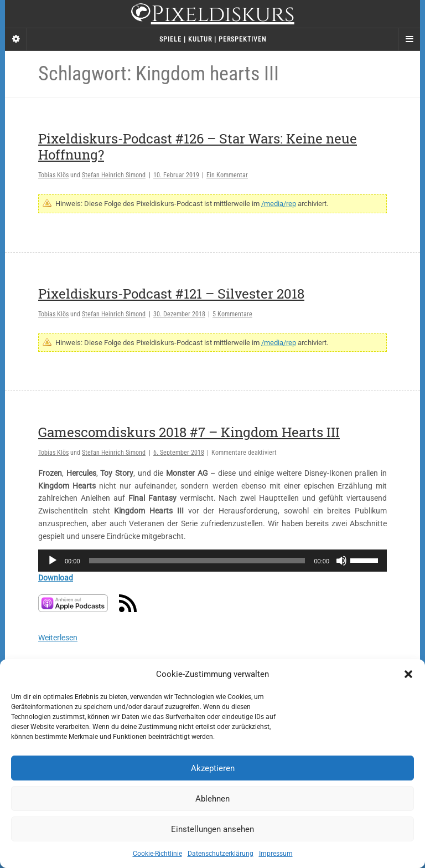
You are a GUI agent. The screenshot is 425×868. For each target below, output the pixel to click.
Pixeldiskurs (212, 15)
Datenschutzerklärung (221, 854)
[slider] (197, 561)
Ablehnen (212, 799)
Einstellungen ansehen (212, 829)
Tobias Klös (53, 175)
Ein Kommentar (227, 175)
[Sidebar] (16, 39)
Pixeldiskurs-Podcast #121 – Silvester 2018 (171, 294)
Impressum (276, 854)
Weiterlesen (58, 638)
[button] (408, 674)
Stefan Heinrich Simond (114, 175)
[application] (212, 561)
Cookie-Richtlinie (157, 854)
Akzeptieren (213, 768)
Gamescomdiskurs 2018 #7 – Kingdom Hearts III (189, 432)
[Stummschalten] (341, 561)
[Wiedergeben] (53, 561)
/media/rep (279, 204)
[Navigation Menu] (409, 39)
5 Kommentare (232, 314)
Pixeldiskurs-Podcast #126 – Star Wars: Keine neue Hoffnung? (198, 147)
